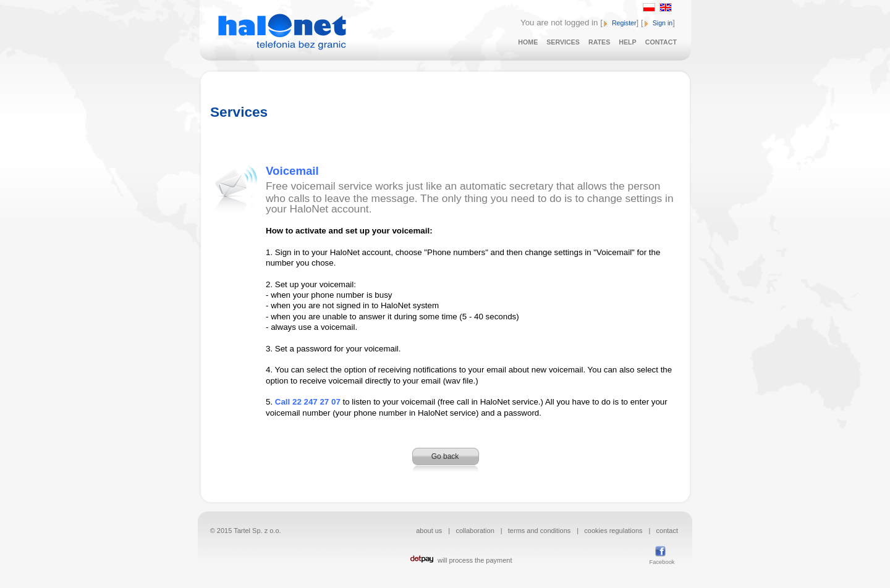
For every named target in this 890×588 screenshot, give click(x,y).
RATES (599, 42)
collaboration (475, 531)
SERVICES (563, 42)
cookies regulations (613, 531)
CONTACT (661, 42)
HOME (528, 42)
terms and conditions (540, 531)
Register (624, 23)
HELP (627, 42)
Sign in (663, 23)
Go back (445, 456)
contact (667, 531)
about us (429, 531)
